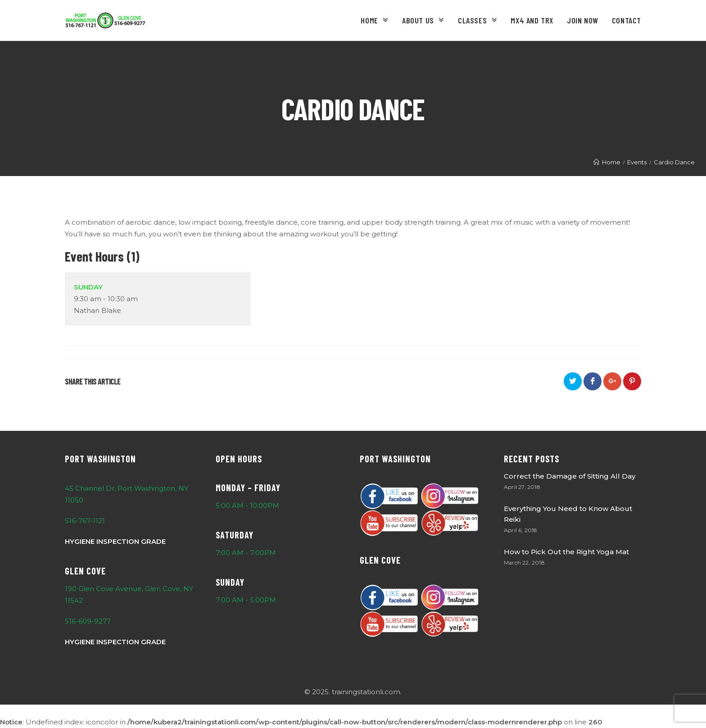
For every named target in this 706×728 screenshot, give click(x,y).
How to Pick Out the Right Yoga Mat (566, 552)
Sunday (88, 287)
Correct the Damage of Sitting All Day (570, 476)
